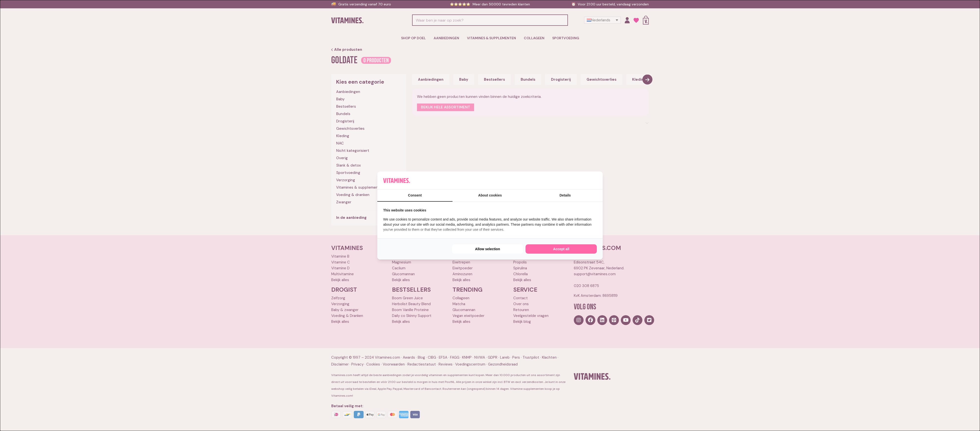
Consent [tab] (415, 195)
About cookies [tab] (490, 195)
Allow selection (488, 249)
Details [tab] (565, 195)
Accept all (561, 249)
